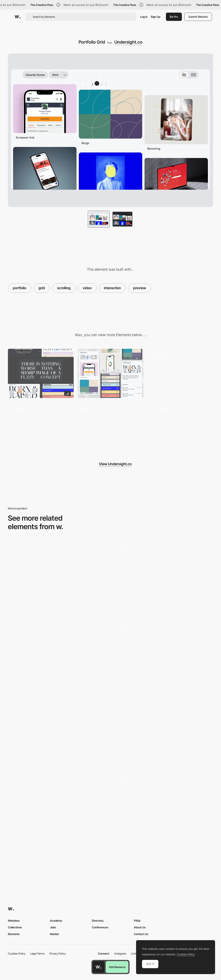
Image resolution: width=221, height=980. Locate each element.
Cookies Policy (17, 953)
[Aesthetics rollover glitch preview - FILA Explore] (163, 811)
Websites (14, 921)
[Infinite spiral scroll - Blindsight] (163, 578)
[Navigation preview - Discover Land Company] (58, 578)
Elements (14, 934)
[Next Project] (180, 427)
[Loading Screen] (180, 373)
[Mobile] (110, 373)
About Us (140, 927)
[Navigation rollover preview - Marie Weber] (163, 733)
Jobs (53, 927)
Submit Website (198, 17)
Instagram (120, 953)
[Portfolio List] (41, 427)
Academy (56, 921)
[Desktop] (41, 373)
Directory (98, 921)
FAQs (137, 921)
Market (54, 934)
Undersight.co (128, 42)
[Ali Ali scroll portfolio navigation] (163, 656)
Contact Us (141, 934)
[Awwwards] (18, 17)
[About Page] (110, 427)
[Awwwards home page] (99, 967)
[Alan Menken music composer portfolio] (58, 656)
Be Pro (174, 17)
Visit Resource (117, 967)
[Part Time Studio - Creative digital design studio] (58, 811)
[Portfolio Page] (58, 733)
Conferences (100, 927)
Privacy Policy (58, 953)
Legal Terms (37, 953)
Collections (15, 927)
